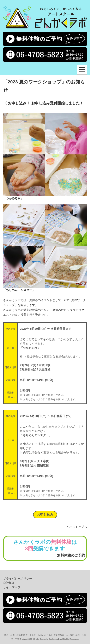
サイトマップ (12, 587)
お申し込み (45, 515)
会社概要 (9, 583)
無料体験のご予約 (71, 555)
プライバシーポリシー (18, 579)
